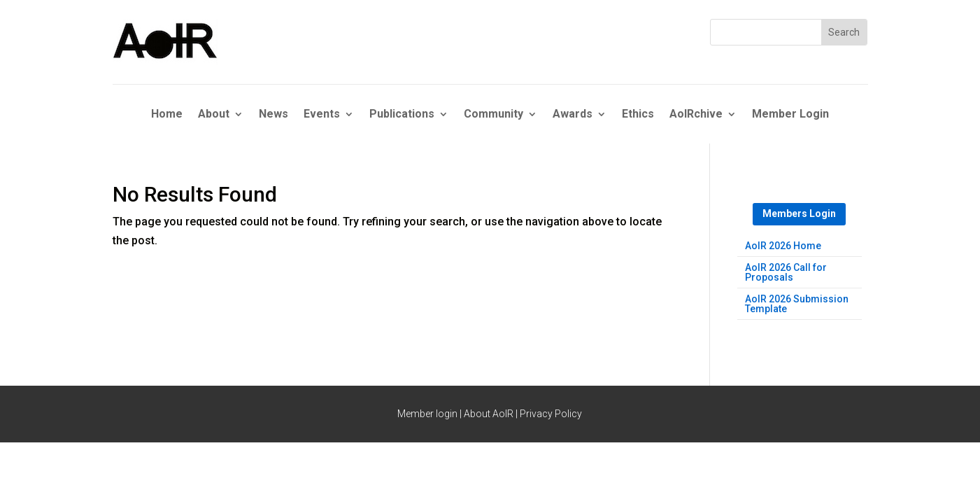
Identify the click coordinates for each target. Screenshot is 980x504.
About (214, 115)
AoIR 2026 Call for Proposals (786, 273)
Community (493, 115)
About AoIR (489, 414)
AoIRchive (696, 115)
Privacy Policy (551, 414)
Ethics (638, 115)
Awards (573, 115)
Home (167, 115)
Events (322, 115)
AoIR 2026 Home (783, 246)
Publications (402, 115)
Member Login (790, 115)
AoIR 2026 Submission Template (797, 304)
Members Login (799, 213)
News (274, 115)
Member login (427, 414)
